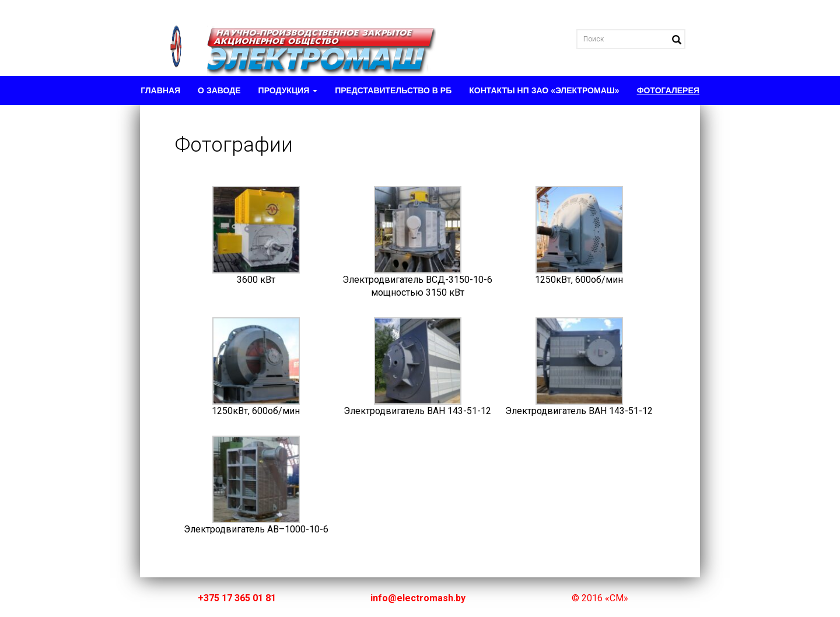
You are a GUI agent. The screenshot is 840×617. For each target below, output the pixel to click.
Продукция (288, 90)
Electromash (295, 38)
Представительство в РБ (393, 90)
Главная (160, 90)
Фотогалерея (668, 90)
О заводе (219, 90)
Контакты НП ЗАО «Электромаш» (544, 90)
